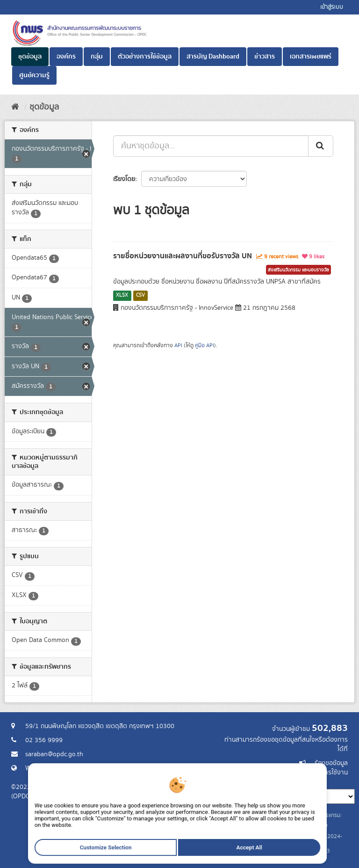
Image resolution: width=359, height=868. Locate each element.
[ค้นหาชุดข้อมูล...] (211, 146)
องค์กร (66, 57)
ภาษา (216, 782)
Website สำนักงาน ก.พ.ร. (59, 768)
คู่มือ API (205, 346)
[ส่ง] (321, 146)
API (178, 346)
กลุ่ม (97, 57)
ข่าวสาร (265, 57)
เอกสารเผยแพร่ (311, 57)
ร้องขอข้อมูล (331, 763)
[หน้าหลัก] (15, 107)
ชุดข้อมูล (30, 57)
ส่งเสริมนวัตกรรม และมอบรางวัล (298, 270)
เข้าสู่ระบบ (332, 7)
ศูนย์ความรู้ (34, 75)
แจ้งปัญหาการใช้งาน (321, 773)
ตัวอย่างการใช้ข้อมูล (145, 57)
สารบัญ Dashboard (213, 57)
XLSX (122, 295)
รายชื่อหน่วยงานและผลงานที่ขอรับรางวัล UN (183, 256)
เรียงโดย (124, 179)
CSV (140, 295)
